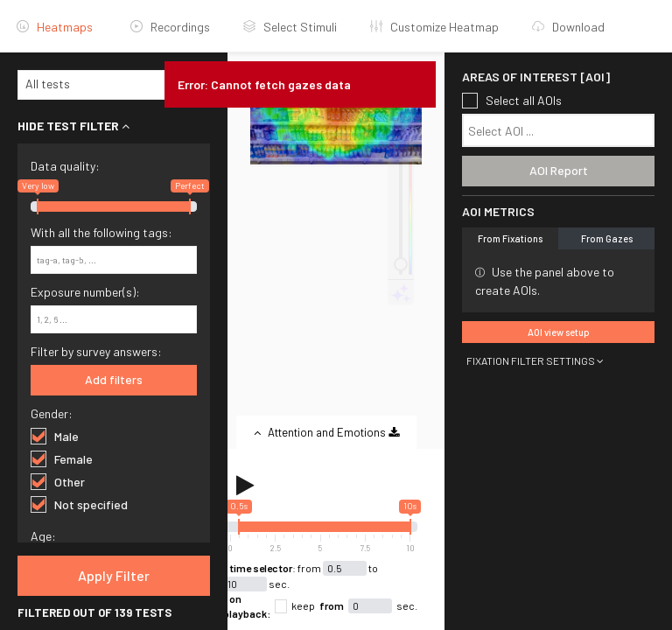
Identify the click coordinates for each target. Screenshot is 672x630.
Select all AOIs (512, 101)
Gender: (52, 413)
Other (58, 481)
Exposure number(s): (85, 292)
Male (55, 436)
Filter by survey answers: (96, 351)
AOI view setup (559, 332)
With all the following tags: (101, 232)
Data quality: (65, 166)
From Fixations (510, 238)
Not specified (79, 504)
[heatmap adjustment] (401, 218)
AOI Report (559, 170)
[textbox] (563, 131)
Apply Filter (114, 575)
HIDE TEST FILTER (73, 126)
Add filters (114, 379)
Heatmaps (55, 27)
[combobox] (114, 85)
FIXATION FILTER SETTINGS (535, 360)
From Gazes (607, 238)
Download (568, 27)
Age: (43, 536)
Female (62, 458)
